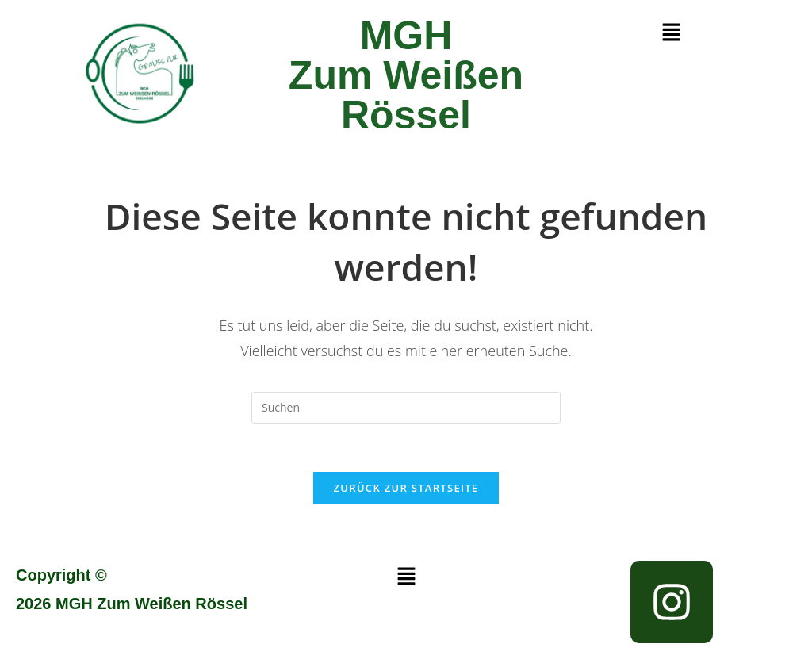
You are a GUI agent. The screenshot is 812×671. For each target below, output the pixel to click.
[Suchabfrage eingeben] (406, 408)
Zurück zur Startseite (406, 488)
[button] (671, 33)
